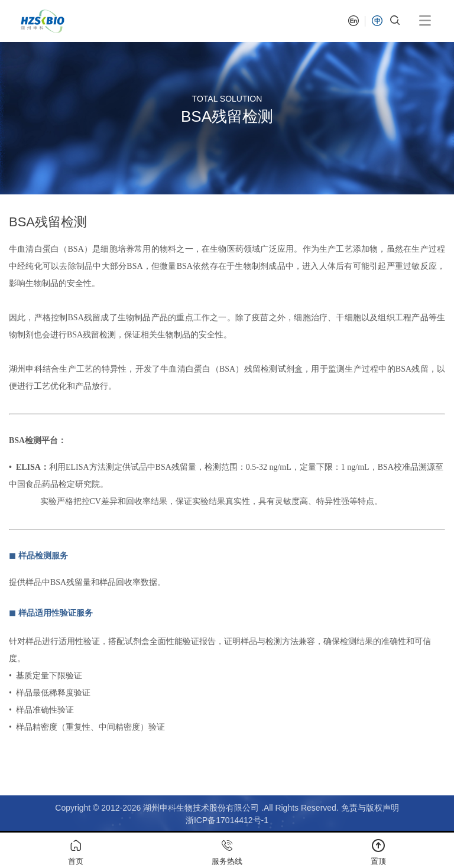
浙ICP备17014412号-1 (227, 820)
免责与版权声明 (370, 808)
